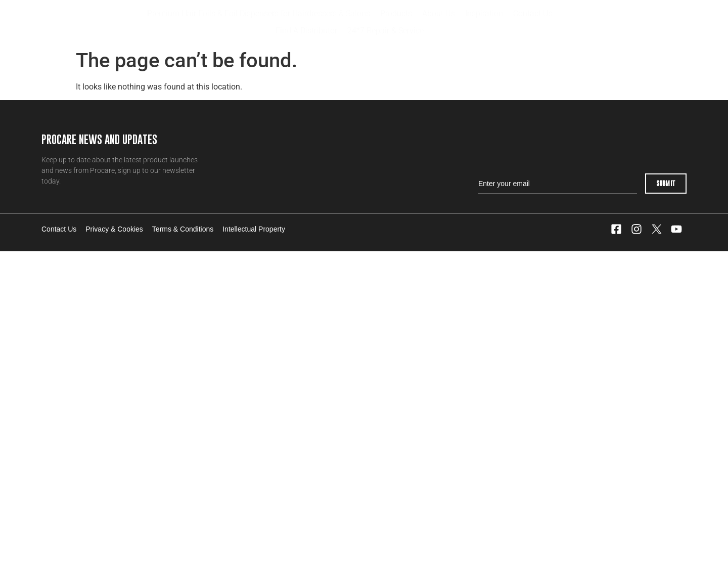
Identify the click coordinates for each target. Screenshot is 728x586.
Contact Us (59, 229)
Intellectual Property (254, 229)
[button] (396, 14)
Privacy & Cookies (114, 229)
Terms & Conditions (183, 229)
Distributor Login (615, 22)
